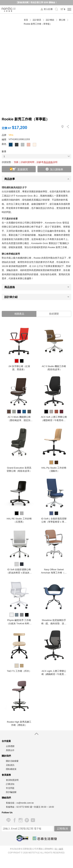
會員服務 (6, 775)
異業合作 (10, 750)
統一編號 (59, 849)
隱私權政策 (11, 769)
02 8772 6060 (23, 807)
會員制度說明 (12, 780)
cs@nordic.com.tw (25, 803)
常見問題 (10, 788)
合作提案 (6, 741)
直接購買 (23, 169)
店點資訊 (10, 765)
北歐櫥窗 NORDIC (9, 9)
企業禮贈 (10, 746)
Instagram (21, 820)
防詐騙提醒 (11, 792)
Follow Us (7, 812)
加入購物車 (57, 169)
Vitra (11, 135)
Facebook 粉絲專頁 (14, 820)
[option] (19, 347)
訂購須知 (10, 784)
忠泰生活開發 (45, 838)
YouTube (33, 820)
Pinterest (27, 820)
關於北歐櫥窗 (12, 761)
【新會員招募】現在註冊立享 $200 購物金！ (36, 2)
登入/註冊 (48, 9)
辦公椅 (62, 20)
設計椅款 (50, 20)
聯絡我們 (6, 798)
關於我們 (6, 756)
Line (8, 820)
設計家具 (37, 20)
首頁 (26, 20)
